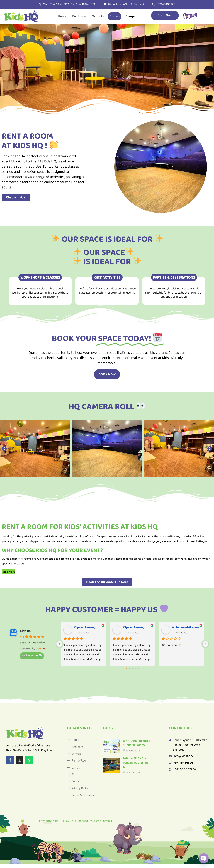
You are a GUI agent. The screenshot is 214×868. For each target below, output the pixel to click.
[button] (4, 449)
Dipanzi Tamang (85, 627)
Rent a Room (80, 762)
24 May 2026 (131, 773)
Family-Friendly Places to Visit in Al (136, 763)
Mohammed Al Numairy (187, 627)
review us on (32, 655)
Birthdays (79, 16)
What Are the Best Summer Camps (136, 743)
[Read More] (9, 572)
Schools (98, 16)
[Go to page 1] (129, 668)
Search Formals (102, 825)
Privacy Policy (80, 792)
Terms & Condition (83, 800)
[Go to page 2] (132, 668)
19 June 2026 (131, 751)
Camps (130, 16)
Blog (74, 777)
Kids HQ (26, 631)
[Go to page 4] (138, 669)
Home (62, 16)
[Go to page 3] (135, 669)
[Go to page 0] (127, 669)
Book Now (165, 15)
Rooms (115, 16)
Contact (77, 785)
